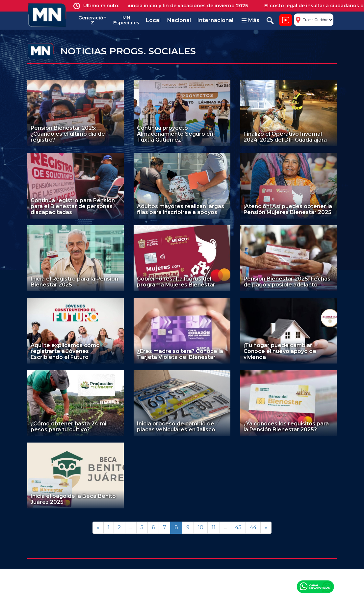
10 (201, 527)
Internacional (215, 20)
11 (214, 527)
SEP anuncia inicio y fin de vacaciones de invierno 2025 (185, 6)
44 (253, 527)
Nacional (179, 20)
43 (238, 527)
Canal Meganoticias (315, 586)
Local (153, 20)
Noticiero (286, 20)
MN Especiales (126, 20)
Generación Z (92, 20)
